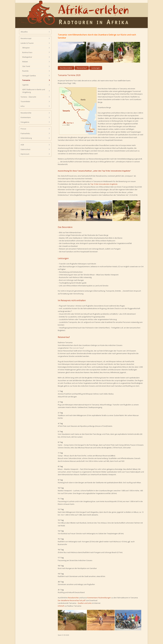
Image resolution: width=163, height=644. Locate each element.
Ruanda (25, 71)
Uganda (25, 85)
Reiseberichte (73, 598)
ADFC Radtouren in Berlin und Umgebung (34, 91)
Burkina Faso (27, 52)
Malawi (25, 62)
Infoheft (61, 606)
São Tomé (26, 66)
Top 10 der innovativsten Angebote (104, 184)
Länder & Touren (27, 43)
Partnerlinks (25, 133)
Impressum (25, 154)
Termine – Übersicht (28, 97)
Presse (23, 129)
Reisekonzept (26, 38)
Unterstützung (26, 138)
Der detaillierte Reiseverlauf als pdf (72, 600)
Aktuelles (24, 32)
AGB (22, 145)
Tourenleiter (25, 101)
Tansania (26, 80)
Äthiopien (26, 48)
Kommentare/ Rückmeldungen (99, 598)
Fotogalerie (25, 122)
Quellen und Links (85, 603)
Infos (23, 106)
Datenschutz (26, 149)
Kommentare (26, 117)
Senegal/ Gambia (29, 76)
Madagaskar (27, 57)
